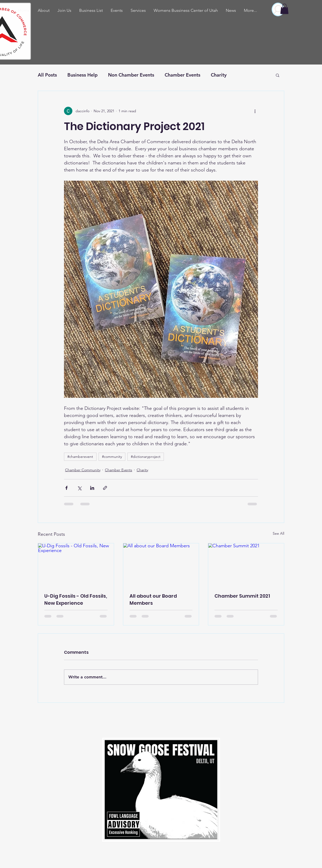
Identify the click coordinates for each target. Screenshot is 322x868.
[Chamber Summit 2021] (246, 565)
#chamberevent (80, 457)
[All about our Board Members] (161, 565)
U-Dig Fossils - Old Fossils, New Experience (76, 599)
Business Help (82, 75)
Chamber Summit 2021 (242, 596)
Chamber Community (83, 470)
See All (278, 533)
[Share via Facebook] (66, 488)
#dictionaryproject (146, 457)
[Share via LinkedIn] (92, 488)
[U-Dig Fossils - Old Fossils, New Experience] (76, 565)
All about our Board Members (153, 599)
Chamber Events (183, 75)
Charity (219, 75)
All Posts (47, 75)
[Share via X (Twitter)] (79, 488)
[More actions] (255, 111)
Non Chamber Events (131, 75)
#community (112, 457)
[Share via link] (105, 488)
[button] (284, 9)
